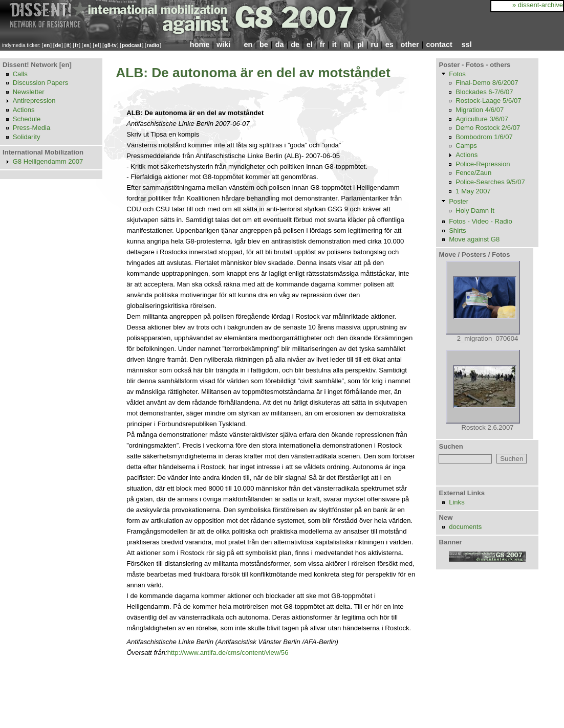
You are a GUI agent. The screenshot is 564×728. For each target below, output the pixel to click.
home (200, 45)
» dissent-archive (538, 5)
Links (457, 502)
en (47, 45)
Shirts (458, 230)
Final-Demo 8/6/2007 (487, 83)
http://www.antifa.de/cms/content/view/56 (228, 653)
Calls (20, 74)
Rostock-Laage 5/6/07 (488, 101)
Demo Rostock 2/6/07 (488, 128)
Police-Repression (483, 164)
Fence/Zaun (473, 173)
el (97, 45)
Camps (466, 146)
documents (465, 527)
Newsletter (29, 92)
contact (439, 45)
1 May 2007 (473, 191)
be (264, 45)
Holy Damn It (475, 211)
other (410, 45)
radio (153, 45)
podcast (132, 45)
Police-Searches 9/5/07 (490, 182)
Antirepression (34, 101)
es (87, 45)
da (280, 45)
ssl (467, 45)
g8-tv (111, 45)
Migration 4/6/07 (480, 110)
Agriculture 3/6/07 (482, 119)
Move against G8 (474, 239)
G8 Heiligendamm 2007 (48, 161)
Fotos (457, 74)
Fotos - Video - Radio (481, 221)
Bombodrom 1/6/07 (484, 137)
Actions (24, 110)
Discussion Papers (41, 83)
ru (375, 45)
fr (77, 45)
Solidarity (27, 137)
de (58, 45)
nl (347, 45)
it (68, 45)
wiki (223, 45)
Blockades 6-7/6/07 (484, 92)
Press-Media (32, 128)
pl (361, 45)
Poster (459, 201)
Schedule (27, 119)
